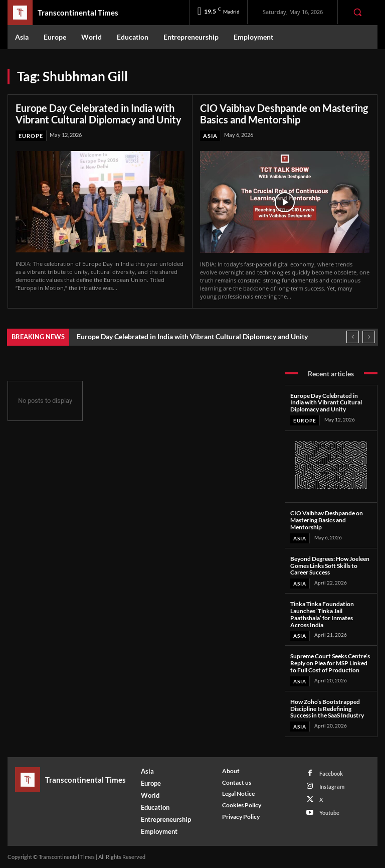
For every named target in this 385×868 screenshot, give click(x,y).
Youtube (329, 813)
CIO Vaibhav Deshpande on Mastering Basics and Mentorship (284, 114)
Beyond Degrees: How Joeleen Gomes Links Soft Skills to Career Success (330, 566)
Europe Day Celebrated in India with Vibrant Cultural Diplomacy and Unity (99, 114)
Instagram (332, 786)
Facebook (331, 773)
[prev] (353, 337)
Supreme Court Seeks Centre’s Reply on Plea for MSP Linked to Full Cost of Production (330, 663)
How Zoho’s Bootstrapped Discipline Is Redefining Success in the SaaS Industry (327, 709)
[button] (357, 12)
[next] (369, 337)
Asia (210, 136)
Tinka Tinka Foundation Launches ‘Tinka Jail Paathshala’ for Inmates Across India (322, 614)
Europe (31, 136)
